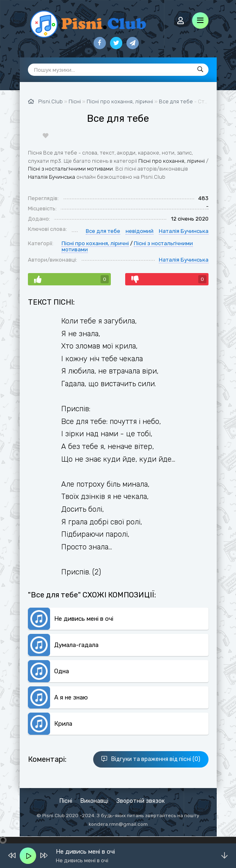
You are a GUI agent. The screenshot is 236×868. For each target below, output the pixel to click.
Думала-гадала (76, 645)
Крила (63, 724)
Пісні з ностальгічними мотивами (70, 169)
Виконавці (94, 801)
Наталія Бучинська (52, 177)
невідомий (140, 231)
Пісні (66, 801)
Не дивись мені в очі (84, 619)
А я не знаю (71, 697)
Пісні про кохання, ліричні (172, 161)
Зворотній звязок (141, 801)
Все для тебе (176, 101)
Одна (62, 671)
